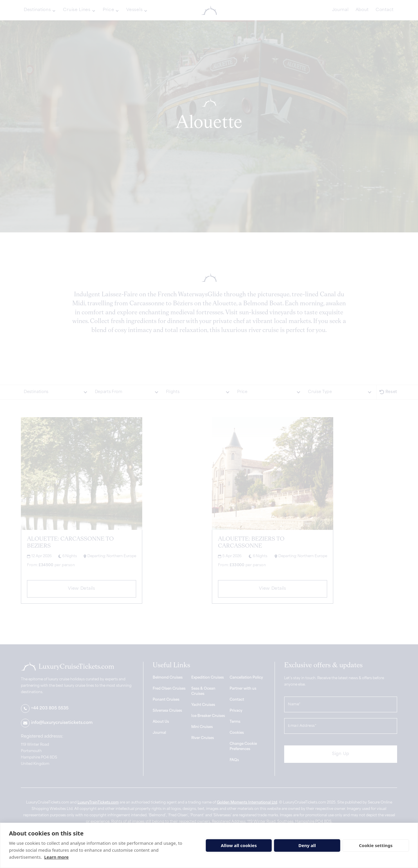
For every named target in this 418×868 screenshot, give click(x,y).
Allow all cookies (239, 845)
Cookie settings (376, 845)
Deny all (307, 845)
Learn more (56, 857)
